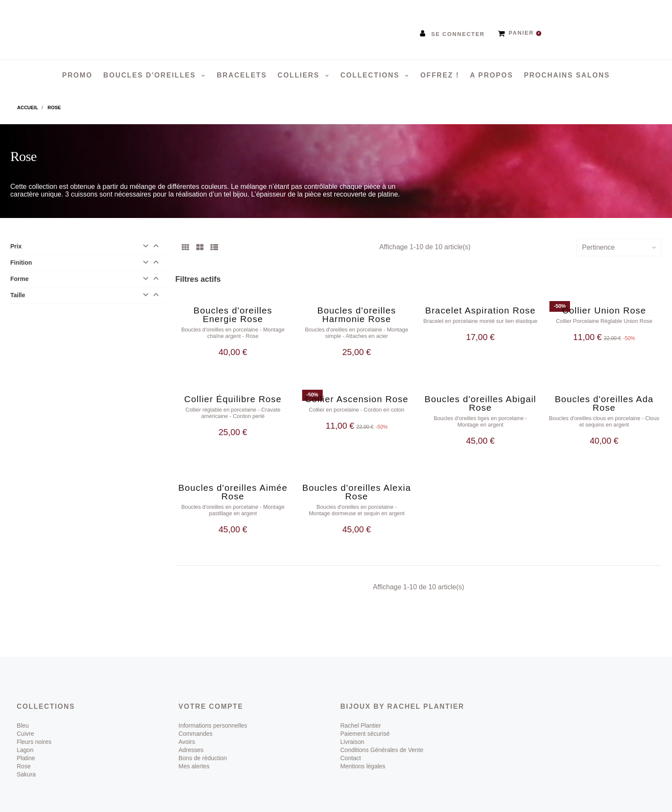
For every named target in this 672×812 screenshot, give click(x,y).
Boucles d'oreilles (151, 75)
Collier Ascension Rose (356, 395)
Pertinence (598, 247)
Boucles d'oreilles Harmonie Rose (357, 315)
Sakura (26, 762)
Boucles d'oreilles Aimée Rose (233, 484)
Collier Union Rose (604, 310)
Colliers (300, 75)
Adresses (191, 738)
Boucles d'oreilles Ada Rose (604, 399)
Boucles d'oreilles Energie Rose (233, 315)
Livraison (352, 730)
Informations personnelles (213, 713)
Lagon (25, 738)
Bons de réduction (203, 746)
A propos (492, 75)
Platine (26, 746)
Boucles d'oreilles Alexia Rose (357, 484)
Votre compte (211, 694)
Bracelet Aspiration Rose (480, 310)
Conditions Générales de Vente (382, 738)
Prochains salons (567, 75)
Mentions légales (363, 754)
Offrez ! (440, 75)
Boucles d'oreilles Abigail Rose (481, 399)
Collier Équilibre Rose (233, 395)
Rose (24, 754)
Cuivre (25, 722)
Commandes (196, 722)
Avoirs (187, 730)
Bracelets (242, 75)
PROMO (77, 75)
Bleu (23, 713)
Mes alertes (194, 754)
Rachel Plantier (361, 713)
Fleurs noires (34, 730)
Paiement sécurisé (365, 722)
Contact (351, 746)
